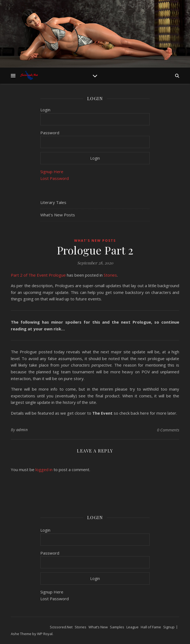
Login (45, 110)
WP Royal (45, 634)
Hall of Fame (151, 627)
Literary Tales (53, 202)
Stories (110, 275)
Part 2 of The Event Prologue (38, 275)
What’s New (98, 627)
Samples (117, 627)
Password (50, 133)
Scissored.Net (61, 627)
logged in (44, 469)
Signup (169, 627)
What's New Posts (58, 215)
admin (22, 430)
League (132, 627)
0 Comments (168, 430)
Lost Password (55, 178)
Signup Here (52, 172)
